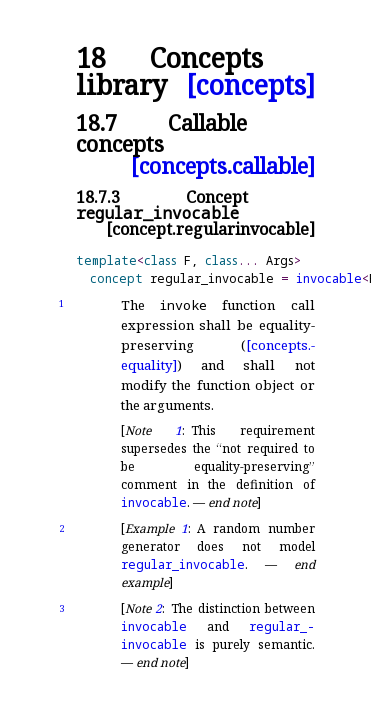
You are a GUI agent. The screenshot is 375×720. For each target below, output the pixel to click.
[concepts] (250, 85)
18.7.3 (98, 197)
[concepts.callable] (223, 165)
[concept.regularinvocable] (210, 229)
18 (91, 58)
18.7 (96, 122)
